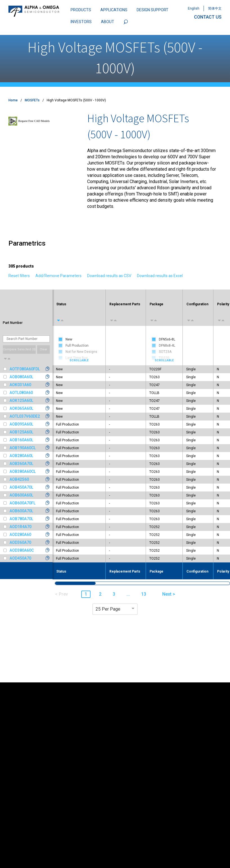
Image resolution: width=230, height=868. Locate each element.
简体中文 (215, 8)
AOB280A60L (21, 456)
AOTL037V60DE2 (25, 416)
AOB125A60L (21, 432)
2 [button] (100, 594)
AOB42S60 (19, 479)
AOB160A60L (21, 440)
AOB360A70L (21, 464)
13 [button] (144, 594)
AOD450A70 (20, 558)
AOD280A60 (20, 535)
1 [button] (86, 594)
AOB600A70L (21, 511)
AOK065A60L (21, 408)
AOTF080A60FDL (25, 369)
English (194, 8)
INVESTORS (81, 22)
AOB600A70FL (22, 503)
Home (13, 100)
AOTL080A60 (21, 393)
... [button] (128, 594)
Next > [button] (169, 594)
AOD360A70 (20, 542)
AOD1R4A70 (21, 527)
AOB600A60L (21, 495)
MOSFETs (32, 100)
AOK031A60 (20, 385)
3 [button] (114, 594)
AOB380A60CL (23, 471)
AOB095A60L (21, 424)
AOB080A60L (21, 377)
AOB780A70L (21, 519)
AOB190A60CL (23, 448)
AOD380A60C (22, 550)
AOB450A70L (21, 487)
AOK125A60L (21, 400)
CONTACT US (208, 17)
